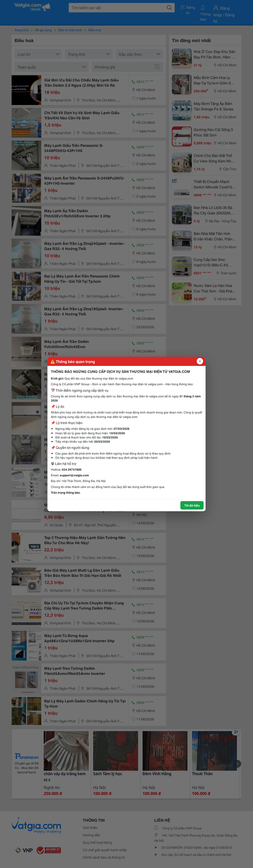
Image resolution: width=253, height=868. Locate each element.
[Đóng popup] (200, 361)
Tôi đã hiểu (192, 505)
